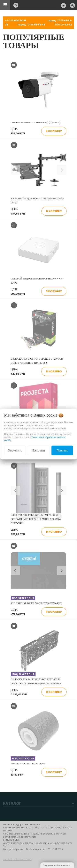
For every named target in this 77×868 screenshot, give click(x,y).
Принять (62, 450)
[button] (16, 170)
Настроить (38, 450)
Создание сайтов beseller (57, 865)
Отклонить (15, 450)
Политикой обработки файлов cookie (35, 439)
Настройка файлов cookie (18, 859)
